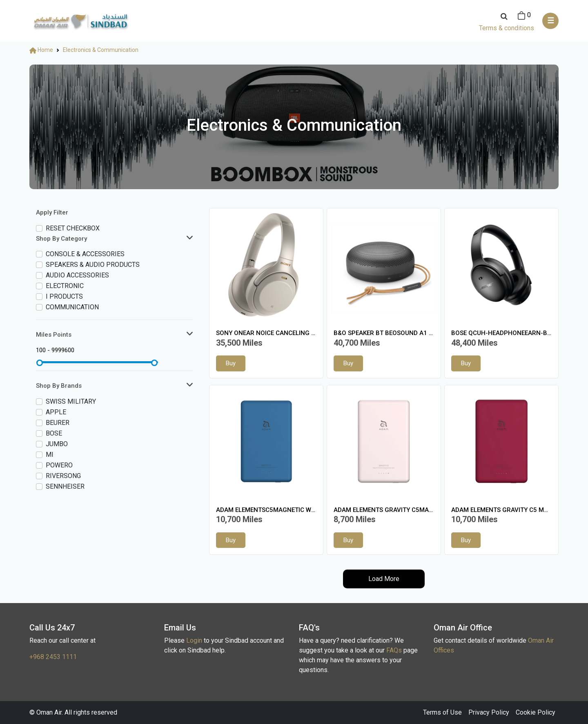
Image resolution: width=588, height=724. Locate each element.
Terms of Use (442, 712)
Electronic (65, 286)
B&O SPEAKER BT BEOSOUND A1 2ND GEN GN (384, 333)
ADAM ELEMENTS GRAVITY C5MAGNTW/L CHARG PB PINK (384, 510)
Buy (231, 363)
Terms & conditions (507, 28)
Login (194, 640)
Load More (384, 579)
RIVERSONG (63, 476)
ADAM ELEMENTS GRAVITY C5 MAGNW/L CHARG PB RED (501, 510)
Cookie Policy (536, 712)
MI (50, 455)
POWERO (59, 465)
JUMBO (57, 444)
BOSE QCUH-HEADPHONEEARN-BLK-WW (501, 333)
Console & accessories (85, 254)
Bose (54, 433)
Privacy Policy (489, 712)
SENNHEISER (65, 486)
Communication (72, 307)
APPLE (56, 412)
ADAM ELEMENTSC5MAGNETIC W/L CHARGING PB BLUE (266, 510)
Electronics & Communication (101, 50)
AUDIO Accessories (77, 275)
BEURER (58, 423)
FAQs (394, 650)
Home (41, 50)
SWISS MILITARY (71, 401)
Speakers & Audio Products (93, 265)
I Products (64, 296)
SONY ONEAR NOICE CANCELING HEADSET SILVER (266, 333)
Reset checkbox (73, 228)
